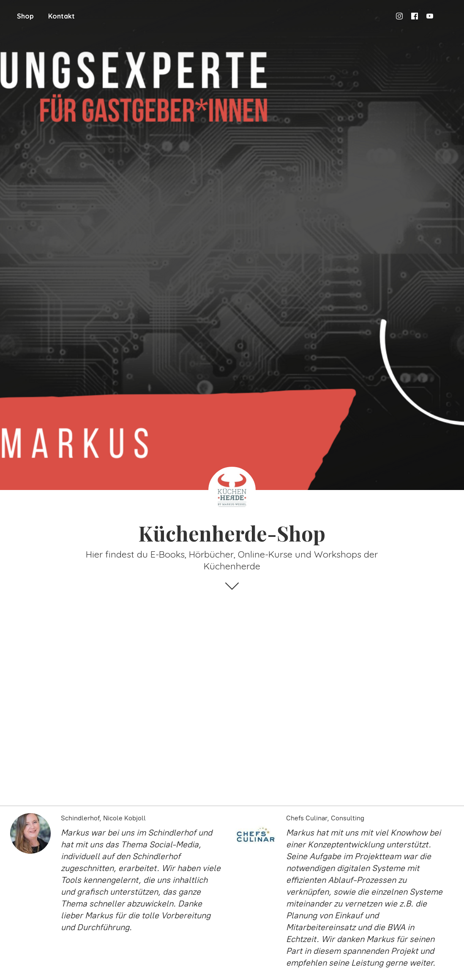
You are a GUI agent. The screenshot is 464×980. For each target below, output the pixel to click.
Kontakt (61, 16)
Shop (25, 16)
